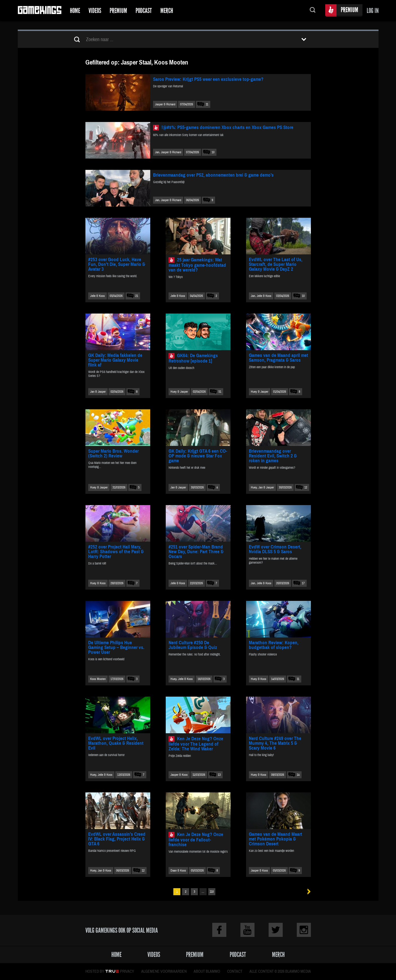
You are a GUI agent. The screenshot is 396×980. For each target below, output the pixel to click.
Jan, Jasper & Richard (168, 152)
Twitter (276, 930)
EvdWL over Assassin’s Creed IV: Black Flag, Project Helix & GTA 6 (117, 839)
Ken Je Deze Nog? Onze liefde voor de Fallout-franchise (196, 840)
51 (220, 392)
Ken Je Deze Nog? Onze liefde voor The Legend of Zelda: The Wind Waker (196, 744)
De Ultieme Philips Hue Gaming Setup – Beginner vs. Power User (116, 647)
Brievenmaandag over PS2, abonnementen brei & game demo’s (213, 175)
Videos (95, 11)
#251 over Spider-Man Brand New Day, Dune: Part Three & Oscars (196, 552)
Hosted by (95, 972)
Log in (373, 11)
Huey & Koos (98, 583)
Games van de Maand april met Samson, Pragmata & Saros (278, 358)
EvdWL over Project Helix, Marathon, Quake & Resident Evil (116, 743)
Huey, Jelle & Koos (182, 679)
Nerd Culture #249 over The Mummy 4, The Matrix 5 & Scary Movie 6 (275, 743)
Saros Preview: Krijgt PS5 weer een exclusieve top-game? (208, 79)
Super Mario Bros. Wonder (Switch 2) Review (113, 454)
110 (212, 892)
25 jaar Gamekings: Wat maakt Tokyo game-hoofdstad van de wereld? (197, 265)
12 (306, 487)
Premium (118, 11)
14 (298, 775)
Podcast (144, 11)
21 (137, 296)
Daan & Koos (178, 871)
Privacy (127, 972)
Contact (235, 972)
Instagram (304, 930)
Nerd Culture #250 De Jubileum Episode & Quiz (193, 645)
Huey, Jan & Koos (101, 871)
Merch (167, 11)
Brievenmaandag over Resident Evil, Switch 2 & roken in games (273, 456)
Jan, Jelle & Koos (261, 296)
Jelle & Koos (98, 296)
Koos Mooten (98, 679)
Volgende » (307, 892)
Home (75, 11)
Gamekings (40, 11)
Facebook (219, 930)
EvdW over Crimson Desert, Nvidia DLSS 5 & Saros (275, 549)
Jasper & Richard (165, 104)
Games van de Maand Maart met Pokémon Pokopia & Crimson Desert (276, 839)
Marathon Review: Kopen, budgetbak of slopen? (274, 645)
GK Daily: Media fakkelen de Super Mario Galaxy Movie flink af (115, 360)
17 (303, 583)
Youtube (247, 930)
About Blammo (207, 972)
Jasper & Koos (179, 775)
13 (219, 775)
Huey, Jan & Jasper (262, 487)
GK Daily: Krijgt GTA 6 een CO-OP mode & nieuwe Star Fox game (198, 456)
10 (213, 152)
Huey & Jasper (179, 392)
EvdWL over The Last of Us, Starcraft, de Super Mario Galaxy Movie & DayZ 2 (276, 264)
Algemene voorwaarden (164, 972)
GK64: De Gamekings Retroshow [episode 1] (193, 358)
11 (207, 104)
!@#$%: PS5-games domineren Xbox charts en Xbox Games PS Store (227, 127)
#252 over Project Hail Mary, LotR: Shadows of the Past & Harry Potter (116, 552)
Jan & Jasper (98, 392)
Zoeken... (313, 11)
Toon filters (304, 39)
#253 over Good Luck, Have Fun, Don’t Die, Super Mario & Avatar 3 (117, 264)
